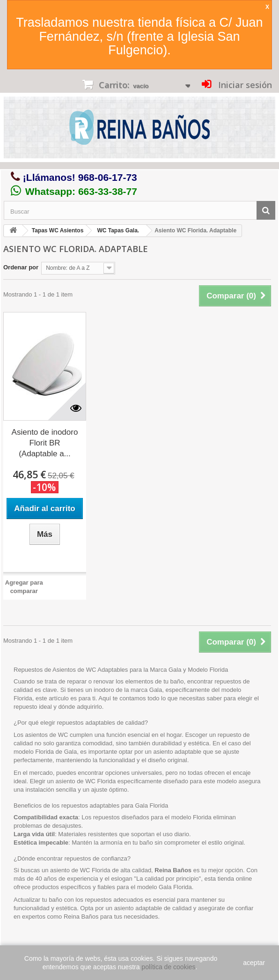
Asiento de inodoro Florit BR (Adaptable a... (45, 443)
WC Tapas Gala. (118, 230)
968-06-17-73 (108, 177)
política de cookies (168, 967)
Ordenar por (21, 267)
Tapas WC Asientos (58, 230)
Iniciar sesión (244, 85)
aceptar (254, 963)
